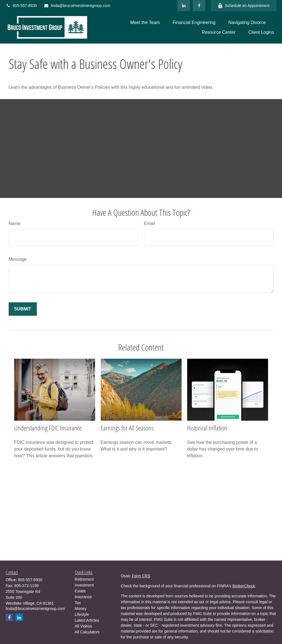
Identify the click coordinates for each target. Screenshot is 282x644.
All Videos (83, 626)
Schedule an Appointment (244, 6)
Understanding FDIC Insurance (48, 428)
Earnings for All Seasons (127, 428)
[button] (145, 22)
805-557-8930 (21, 6)
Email (150, 223)
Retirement (84, 579)
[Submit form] (23, 309)
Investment (84, 585)
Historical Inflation (207, 428)
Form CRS (141, 576)
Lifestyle (82, 614)
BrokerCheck (244, 586)
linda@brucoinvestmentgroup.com (77, 6)
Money (81, 609)
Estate (80, 591)
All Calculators (87, 632)
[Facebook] (199, 6)
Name (15, 223)
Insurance (83, 597)
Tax (78, 603)
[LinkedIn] (184, 6)
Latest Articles (87, 620)
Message (18, 259)
